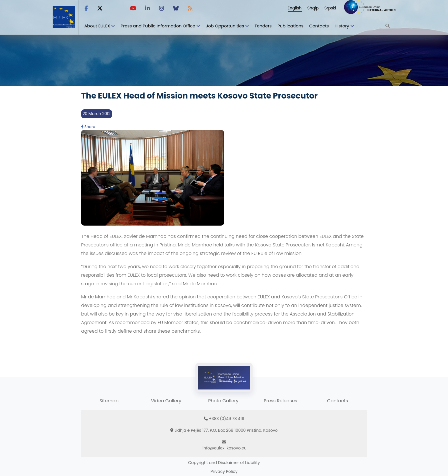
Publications (290, 26)
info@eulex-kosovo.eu (225, 448)
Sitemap (109, 401)
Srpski (330, 8)
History (342, 26)
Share (88, 127)
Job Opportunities (225, 26)
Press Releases (280, 401)
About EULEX (97, 26)
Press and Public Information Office (158, 26)
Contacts (319, 26)
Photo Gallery (223, 401)
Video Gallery (166, 401)
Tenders (263, 26)
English (295, 8)
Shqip (313, 8)
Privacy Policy (224, 471)
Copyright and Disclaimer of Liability (224, 463)
